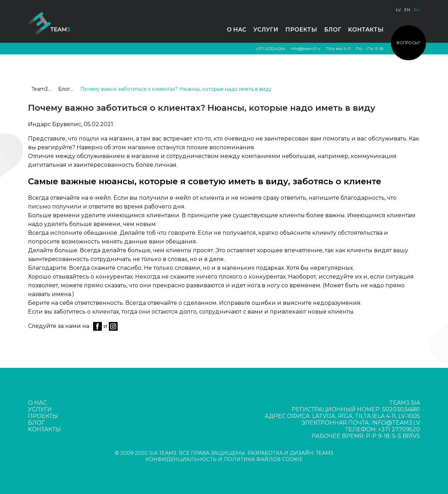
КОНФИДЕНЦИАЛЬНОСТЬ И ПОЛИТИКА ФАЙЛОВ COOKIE (224, 459)
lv (398, 10)
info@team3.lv (306, 49)
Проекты (301, 30)
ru (417, 10)
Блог (333, 30)
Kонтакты (366, 30)
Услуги (266, 30)
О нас (237, 30)
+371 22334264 (270, 49)
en (407, 10)
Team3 (40, 89)
